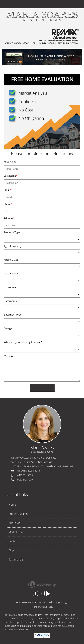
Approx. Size (11, 260)
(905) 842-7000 (25, 480)
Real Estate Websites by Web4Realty (35, 602)
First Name (11, 161)
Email (8, 190)
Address (9, 218)
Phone (8, 204)
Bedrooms (10, 287)
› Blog (10, 550)
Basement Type (13, 315)
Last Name (11, 176)
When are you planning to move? (23, 342)
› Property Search (17, 514)
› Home (11, 505)
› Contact (12, 541)
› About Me (13, 523)
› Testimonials (15, 560)
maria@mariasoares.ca (28, 471)
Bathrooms (10, 301)
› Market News (15, 532)
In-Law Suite (11, 273)
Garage (8, 328)
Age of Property (13, 246)
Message (9, 356)
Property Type (12, 232)
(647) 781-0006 (25, 475)
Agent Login (62, 602)
